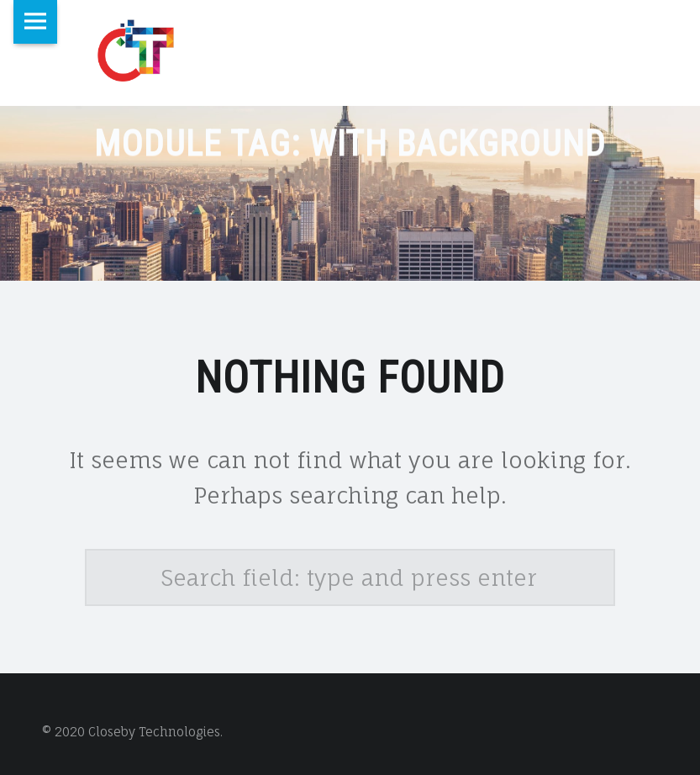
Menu (35, 22)
